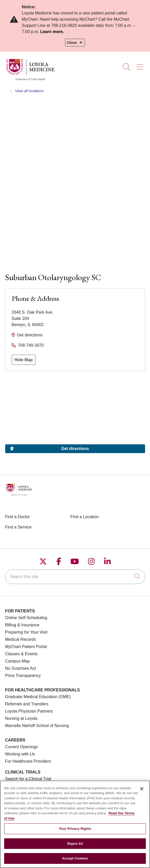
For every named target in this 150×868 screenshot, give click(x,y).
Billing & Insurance (22, 625)
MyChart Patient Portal (26, 647)
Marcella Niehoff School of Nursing (37, 726)
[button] (141, 65)
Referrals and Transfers (27, 704)
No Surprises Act (21, 668)
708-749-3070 (31, 345)
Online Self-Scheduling (26, 618)
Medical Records (21, 639)
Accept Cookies (75, 858)
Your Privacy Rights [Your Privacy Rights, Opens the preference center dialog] (75, 829)
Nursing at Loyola (21, 718)
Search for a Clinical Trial (28, 779)
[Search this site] (75, 577)
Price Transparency (23, 676)
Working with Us (20, 754)
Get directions (30, 335)
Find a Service (18, 527)
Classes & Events (21, 654)
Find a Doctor (18, 517)
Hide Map (24, 360)
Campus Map (17, 661)
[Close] (142, 789)
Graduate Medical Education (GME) (38, 697)
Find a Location (85, 517)
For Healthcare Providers (28, 761)
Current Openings (22, 747)
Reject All (75, 844)
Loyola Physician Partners (29, 711)
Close (75, 43)
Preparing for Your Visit (26, 632)
